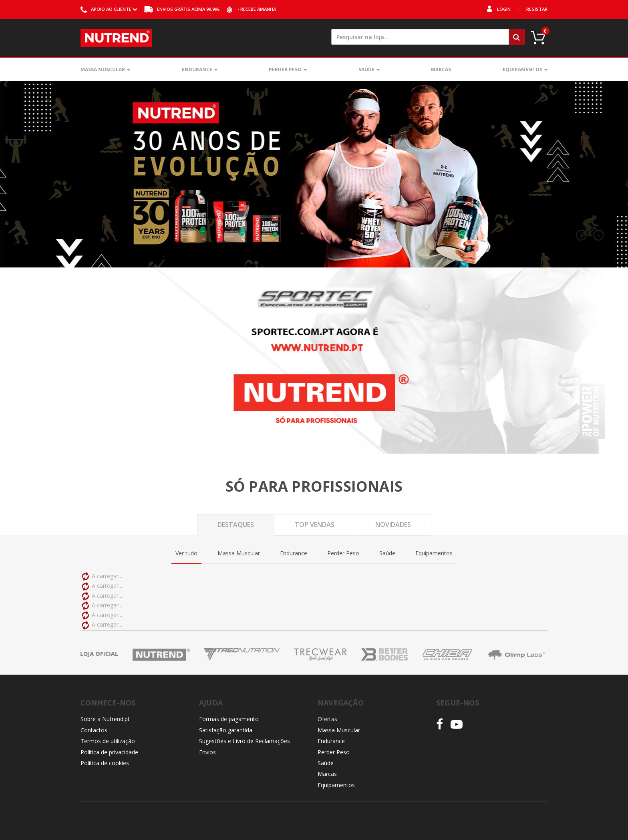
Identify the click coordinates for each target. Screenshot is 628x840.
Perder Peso (288, 69)
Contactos (94, 730)
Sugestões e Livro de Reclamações (245, 741)
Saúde (369, 69)
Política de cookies (105, 763)
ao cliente (109, 9)
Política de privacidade (109, 752)
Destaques (236, 524)
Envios (207, 752)
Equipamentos (525, 69)
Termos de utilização (108, 741)
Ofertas (327, 719)
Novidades (393, 524)
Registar (537, 9)
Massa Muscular (105, 69)
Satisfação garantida (226, 730)
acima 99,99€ (182, 9)
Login (504, 9)
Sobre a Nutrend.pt (105, 719)
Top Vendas (315, 524)
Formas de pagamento (229, 719)
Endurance (200, 69)
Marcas (441, 69)
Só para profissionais (314, 486)
